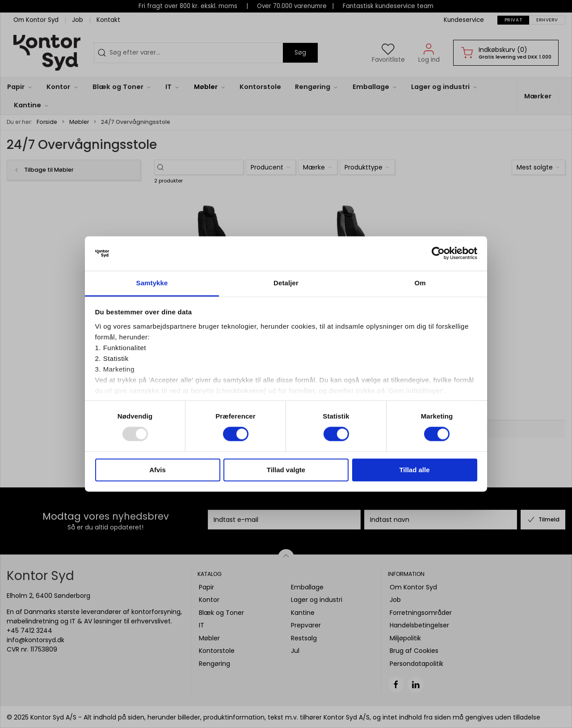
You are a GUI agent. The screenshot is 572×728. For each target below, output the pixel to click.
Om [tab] (420, 283)
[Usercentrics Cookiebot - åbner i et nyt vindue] (438, 254)
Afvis (158, 470)
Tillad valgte (286, 470)
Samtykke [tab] (152, 283)
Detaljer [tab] (286, 283)
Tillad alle (414, 470)
